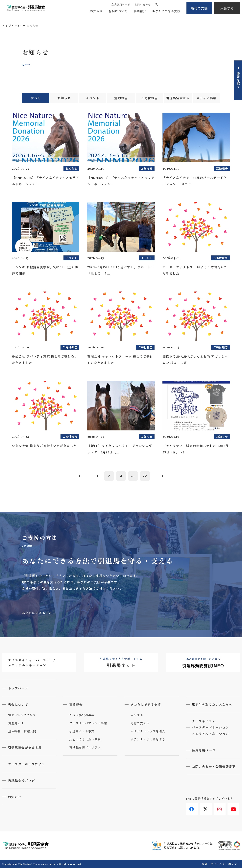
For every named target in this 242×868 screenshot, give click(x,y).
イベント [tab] (93, 98)
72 (145, 476)
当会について (118, 11)
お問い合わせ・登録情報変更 (214, 767)
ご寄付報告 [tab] (149, 98)
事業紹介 (140, 11)
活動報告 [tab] (121, 98)
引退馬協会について (22, 715)
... (133, 476)
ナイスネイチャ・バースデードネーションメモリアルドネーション (210, 727)
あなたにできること (37, 613)
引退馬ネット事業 (82, 731)
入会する (227, 8)
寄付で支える (140, 723)
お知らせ (96, 11)
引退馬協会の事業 (82, 715)
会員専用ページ (121, 4)
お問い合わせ (143, 4)
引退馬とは (16, 723)
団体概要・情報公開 (22, 731)
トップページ (12, 26)
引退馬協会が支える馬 (25, 748)
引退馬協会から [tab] (178, 98)
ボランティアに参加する (148, 739)
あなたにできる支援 (166, 11)
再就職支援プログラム (85, 748)
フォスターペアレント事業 (88, 723)
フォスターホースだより (26, 764)
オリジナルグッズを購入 (148, 731)
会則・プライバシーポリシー (221, 864)
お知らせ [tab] (64, 98)
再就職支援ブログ (21, 780)
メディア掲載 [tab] (206, 98)
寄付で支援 (199, 8)
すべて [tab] (36, 98)
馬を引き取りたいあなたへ (212, 705)
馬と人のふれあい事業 (85, 739)
